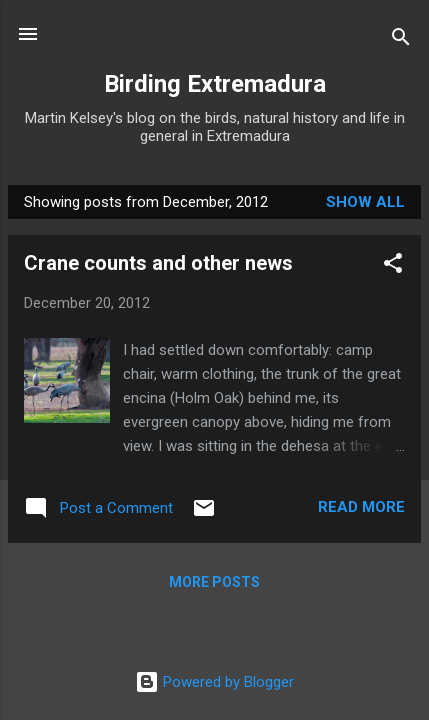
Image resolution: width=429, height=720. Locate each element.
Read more (361, 507)
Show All (365, 202)
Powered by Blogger (214, 682)
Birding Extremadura (215, 84)
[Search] (401, 40)
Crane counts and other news (158, 263)
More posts (214, 582)
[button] (393, 266)
